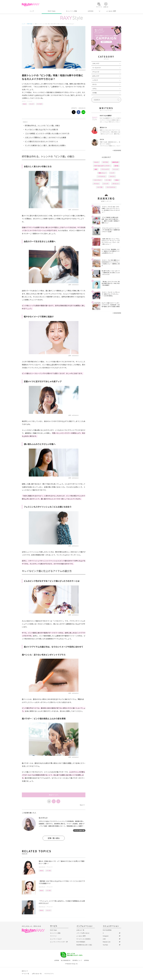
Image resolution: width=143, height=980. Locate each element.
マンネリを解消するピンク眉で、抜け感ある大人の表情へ (45, 145)
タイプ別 (100, 187)
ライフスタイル (111, 187)
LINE (104, 939)
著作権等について (77, 960)
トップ (32, 11)
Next (82, 805)
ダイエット (116, 184)
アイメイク (30, 101)
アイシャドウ (105, 169)
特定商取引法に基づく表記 (84, 945)
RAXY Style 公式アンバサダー (102, 166)
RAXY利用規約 (81, 942)
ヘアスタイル (102, 176)
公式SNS (91, 11)
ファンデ (106, 184)
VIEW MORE (117, 150)
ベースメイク (96, 68)
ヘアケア (95, 80)
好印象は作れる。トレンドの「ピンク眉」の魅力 (42, 125)
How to (25, 104)
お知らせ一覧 (80, 930)
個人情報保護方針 (66, 960)
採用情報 (86, 960)
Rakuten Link (107, 942)
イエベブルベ (98, 180)
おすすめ (105, 162)
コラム (94, 89)
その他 (94, 93)
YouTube (105, 945)
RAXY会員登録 (107, 930)
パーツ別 (48, 871)
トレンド (32, 104)
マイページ (53, 936)
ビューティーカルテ (56, 939)
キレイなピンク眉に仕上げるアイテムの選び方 (41, 129)
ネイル (94, 84)
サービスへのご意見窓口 (84, 939)
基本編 (116, 166)
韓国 (96, 169)
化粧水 (117, 180)
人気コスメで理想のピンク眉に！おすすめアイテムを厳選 (45, 137)
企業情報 (57, 960)
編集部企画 (115, 162)
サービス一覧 (25, 974)
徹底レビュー (102, 173)
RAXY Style (52, 11)
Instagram (106, 936)
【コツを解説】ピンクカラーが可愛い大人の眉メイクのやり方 (47, 133)
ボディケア (96, 76)
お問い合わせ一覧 (37, 974)
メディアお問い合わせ (83, 933)
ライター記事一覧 (79, 830)
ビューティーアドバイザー (58, 942)
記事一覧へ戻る (54, 838)
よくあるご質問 (111, 11)
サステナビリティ (49, 974)
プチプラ (112, 176)
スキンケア (96, 63)
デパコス (96, 184)
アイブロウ (40, 104)
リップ (112, 173)
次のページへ (54, 795)
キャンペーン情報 (71, 11)
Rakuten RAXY (31, 5)
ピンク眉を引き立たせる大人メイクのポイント (42, 141)
